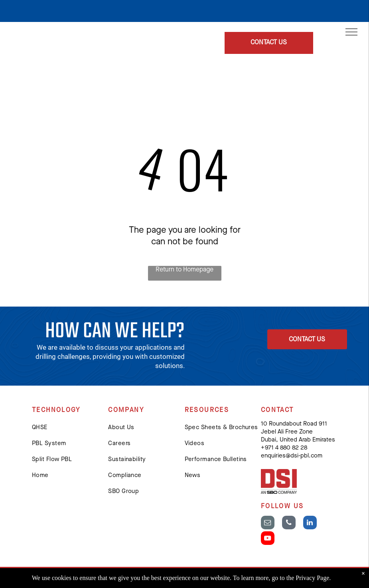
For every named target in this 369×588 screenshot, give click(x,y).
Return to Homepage (184, 270)
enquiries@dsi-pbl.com (292, 456)
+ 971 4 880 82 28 (284, 448)
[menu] (351, 32)
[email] (268, 524)
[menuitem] (70, 428)
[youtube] (268, 539)
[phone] (289, 524)
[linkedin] (310, 524)
